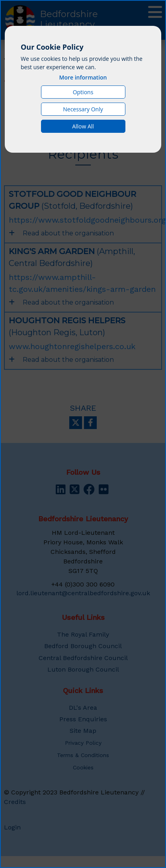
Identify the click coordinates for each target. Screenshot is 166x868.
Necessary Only (83, 109)
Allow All (83, 126)
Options (83, 92)
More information (83, 77)
